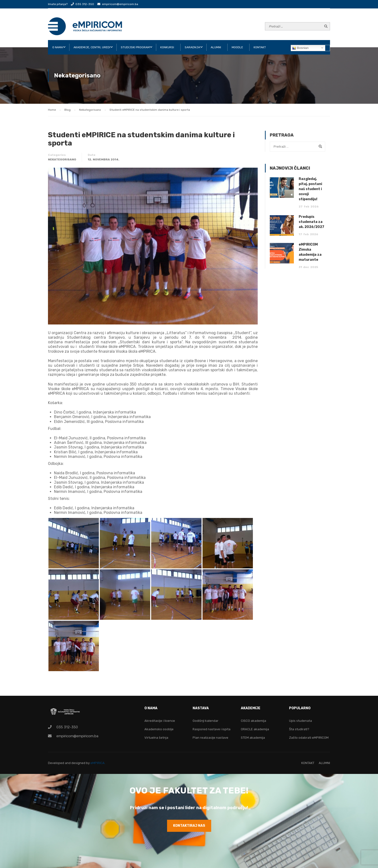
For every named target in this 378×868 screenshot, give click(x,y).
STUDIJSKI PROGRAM (135, 47)
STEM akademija (253, 738)
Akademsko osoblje (159, 729)
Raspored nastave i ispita (212, 729)
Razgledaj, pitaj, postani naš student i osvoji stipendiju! (310, 189)
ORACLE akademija (255, 729)
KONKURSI (167, 47)
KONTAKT (260, 47)
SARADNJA (192, 47)
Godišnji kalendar (206, 721)
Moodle (237, 47)
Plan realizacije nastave (210, 738)
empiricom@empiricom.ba (120, 4)
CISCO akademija (253, 721)
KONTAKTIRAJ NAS (189, 826)
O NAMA (58, 47)
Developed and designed (67, 763)
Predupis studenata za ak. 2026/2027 (311, 222)
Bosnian (300, 48)
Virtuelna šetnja (156, 738)
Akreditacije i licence (160, 721)
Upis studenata (300, 721)
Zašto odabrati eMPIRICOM (309, 738)
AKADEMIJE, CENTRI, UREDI (92, 47)
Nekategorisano (62, 159)
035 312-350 (85, 4)
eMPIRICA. (98, 763)
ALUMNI (216, 47)
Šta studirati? (299, 729)
